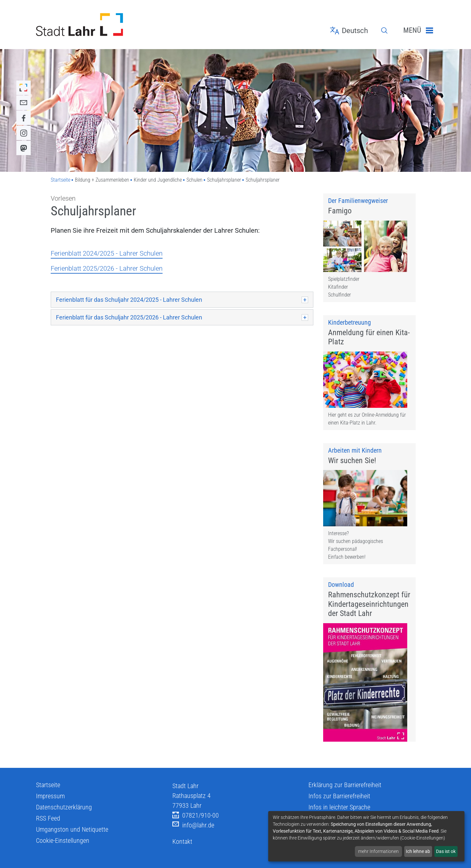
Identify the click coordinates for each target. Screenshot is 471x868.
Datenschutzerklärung (64, 830)
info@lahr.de (193, 848)
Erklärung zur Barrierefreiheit (345, 807)
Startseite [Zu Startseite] (61, 180)
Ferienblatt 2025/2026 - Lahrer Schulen (107, 268)
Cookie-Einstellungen (63, 863)
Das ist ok (446, 851)
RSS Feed (48, 841)
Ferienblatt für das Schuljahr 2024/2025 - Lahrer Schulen (130, 300)
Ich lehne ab (418, 851)
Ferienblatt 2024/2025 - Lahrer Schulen (107, 253)
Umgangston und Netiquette (72, 852)
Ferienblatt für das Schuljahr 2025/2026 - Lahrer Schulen (130, 317)
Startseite (48, 807)
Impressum (50, 819)
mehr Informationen (378, 851)
